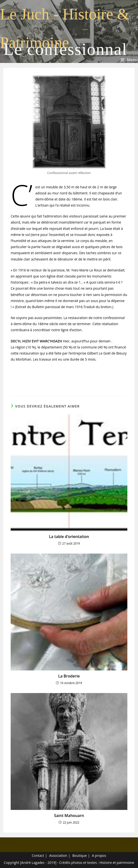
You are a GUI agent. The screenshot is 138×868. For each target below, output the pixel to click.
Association (58, 855)
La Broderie (69, 676)
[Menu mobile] (129, 60)
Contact (38, 855)
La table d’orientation (69, 537)
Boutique (80, 855)
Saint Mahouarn (69, 816)
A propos (99, 855)
